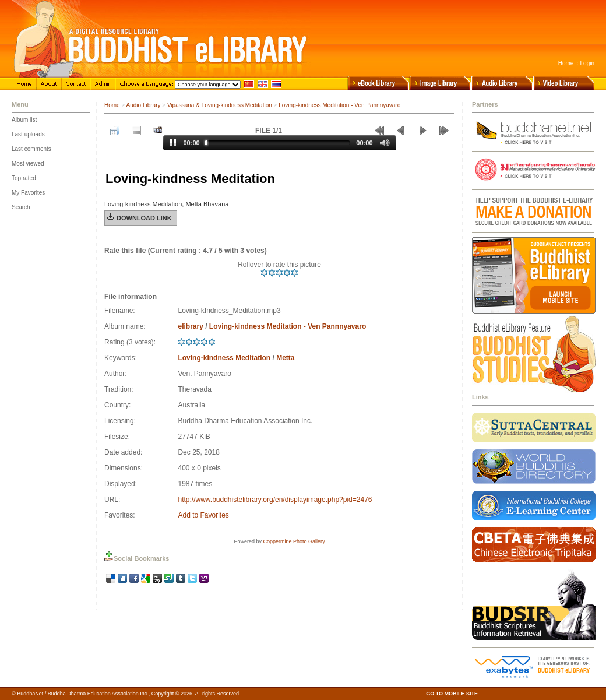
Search (21, 207)
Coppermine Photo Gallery (294, 541)
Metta (285, 358)
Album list (24, 120)
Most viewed (28, 163)
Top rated (24, 178)
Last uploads (28, 134)
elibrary (190, 326)
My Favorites (28, 193)
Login (587, 63)
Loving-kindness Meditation (224, 358)
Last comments (31, 149)
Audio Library (144, 105)
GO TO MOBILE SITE (452, 694)
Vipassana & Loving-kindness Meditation (220, 105)
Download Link (144, 218)
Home (566, 63)
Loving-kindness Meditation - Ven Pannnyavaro (339, 105)
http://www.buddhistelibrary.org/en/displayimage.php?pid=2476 (275, 500)
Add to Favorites (203, 515)
